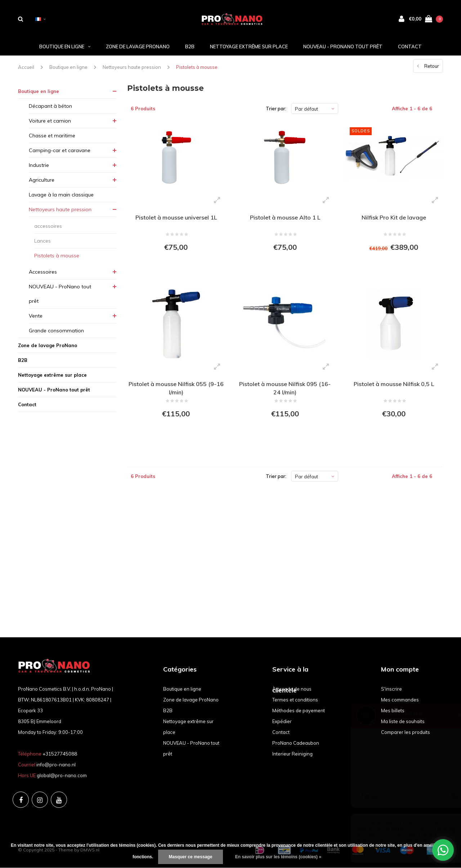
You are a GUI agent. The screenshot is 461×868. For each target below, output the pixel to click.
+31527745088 (60, 754)
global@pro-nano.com (62, 775)
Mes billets (393, 710)
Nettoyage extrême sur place (249, 46)
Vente (36, 316)
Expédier (282, 721)
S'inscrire (391, 689)
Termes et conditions (295, 700)
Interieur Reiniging (292, 754)
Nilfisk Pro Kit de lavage (394, 217)
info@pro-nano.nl (56, 765)
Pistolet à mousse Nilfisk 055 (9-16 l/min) (176, 388)
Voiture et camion (50, 121)
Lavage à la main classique (61, 195)
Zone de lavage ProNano (138, 46)
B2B (190, 46)
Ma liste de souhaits (403, 721)
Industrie (39, 165)
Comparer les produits (406, 732)
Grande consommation (56, 331)
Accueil (26, 67)
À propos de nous (292, 689)
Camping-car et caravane (60, 150)
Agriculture (42, 180)
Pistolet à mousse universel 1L (176, 217)
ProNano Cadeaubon (296, 743)
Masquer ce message (191, 857)
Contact (410, 46)
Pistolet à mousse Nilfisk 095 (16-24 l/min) (285, 388)
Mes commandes (400, 700)
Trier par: (276, 108)
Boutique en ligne (65, 46)
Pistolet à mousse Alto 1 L (285, 217)
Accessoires (43, 272)
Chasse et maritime (52, 136)
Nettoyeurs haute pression (132, 67)
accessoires (48, 226)
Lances (42, 241)
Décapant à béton (50, 106)
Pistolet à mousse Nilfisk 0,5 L (394, 384)
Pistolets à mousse (197, 67)
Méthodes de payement (299, 710)
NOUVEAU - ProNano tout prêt (343, 46)
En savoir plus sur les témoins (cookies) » (278, 857)
